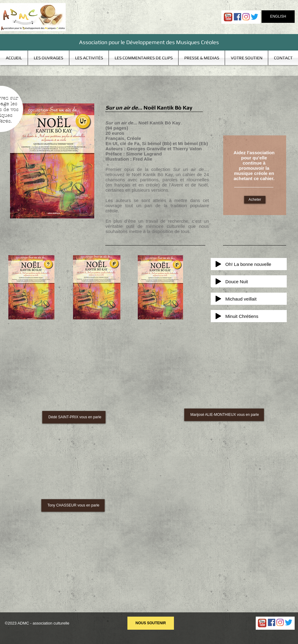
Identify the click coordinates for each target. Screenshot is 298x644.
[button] (49, 58)
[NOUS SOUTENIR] (151, 623)
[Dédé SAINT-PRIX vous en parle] (74, 417)
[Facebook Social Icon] (237, 17)
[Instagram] (246, 17)
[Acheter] (255, 200)
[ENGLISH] (278, 17)
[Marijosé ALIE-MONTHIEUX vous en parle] (224, 415)
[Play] (218, 264)
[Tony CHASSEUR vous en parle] (73, 505)
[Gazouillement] (255, 17)
